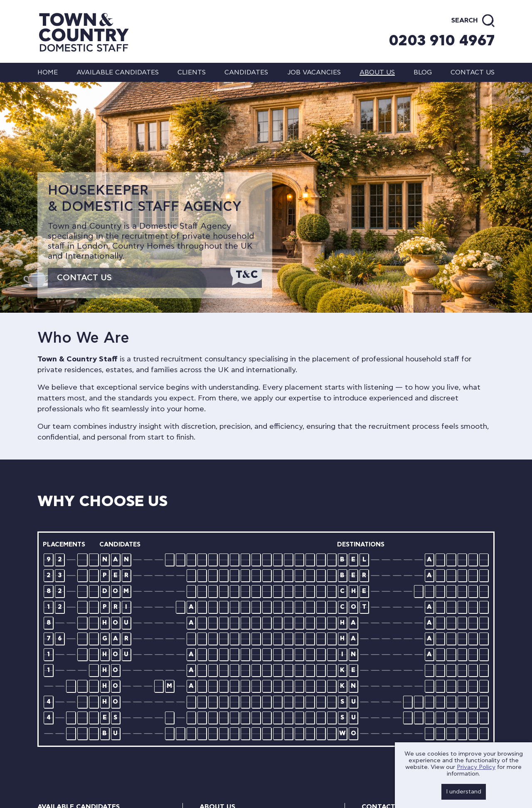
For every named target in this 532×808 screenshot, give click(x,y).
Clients (192, 72)
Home (48, 72)
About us (377, 72)
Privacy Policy (476, 767)
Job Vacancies (314, 72)
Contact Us (84, 278)
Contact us (473, 72)
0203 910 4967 (442, 41)
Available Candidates (118, 72)
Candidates (246, 72)
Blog (423, 72)
